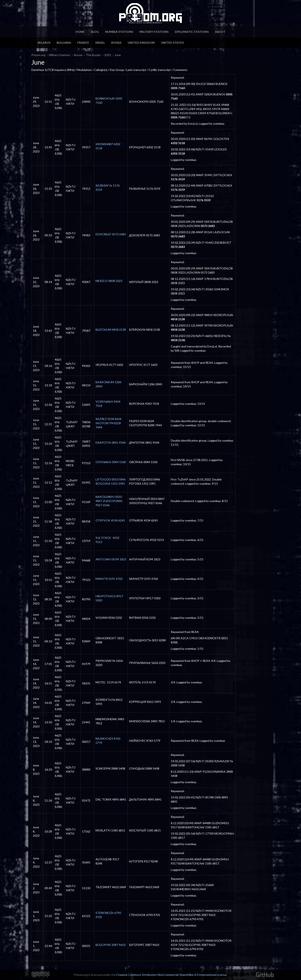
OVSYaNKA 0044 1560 (111, 462)
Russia (116, 43)
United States (172, 43)
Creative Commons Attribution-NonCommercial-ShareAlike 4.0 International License (171, 975)
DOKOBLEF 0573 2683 (111, 234)
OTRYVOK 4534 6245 (110, 520)
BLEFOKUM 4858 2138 (111, 330)
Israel (100, 43)
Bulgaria (64, 43)
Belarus (44, 43)
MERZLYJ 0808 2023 (109, 281)
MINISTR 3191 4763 (109, 579)
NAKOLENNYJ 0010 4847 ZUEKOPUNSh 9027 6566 (109, 501)
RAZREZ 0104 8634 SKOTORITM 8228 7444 (108, 423)
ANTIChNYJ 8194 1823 (111, 559)
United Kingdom (141, 43)
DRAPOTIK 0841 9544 (111, 443)
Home (80, 32)
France (83, 43)
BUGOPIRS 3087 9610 (110, 945)
